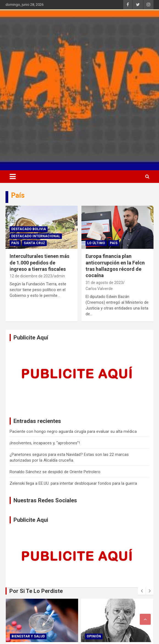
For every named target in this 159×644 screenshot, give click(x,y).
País (15, 243)
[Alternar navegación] (13, 177)
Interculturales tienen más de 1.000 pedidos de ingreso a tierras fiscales (39, 263)
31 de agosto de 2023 (104, 283)
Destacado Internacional (36, 236)
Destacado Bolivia (29, 229)
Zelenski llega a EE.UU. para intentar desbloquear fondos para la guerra (73, 483)
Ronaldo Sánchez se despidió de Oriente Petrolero (55, 472)
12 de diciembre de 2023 (31, 276)
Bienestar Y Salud (28, 636)
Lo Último (96, 243)
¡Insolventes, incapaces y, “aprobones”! (45, 443)
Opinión (94, 636)
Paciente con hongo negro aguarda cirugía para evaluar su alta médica (73, 431)
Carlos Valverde (99, 289)
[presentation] (142, 591)
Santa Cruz (34, 243)
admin (59, 276)
